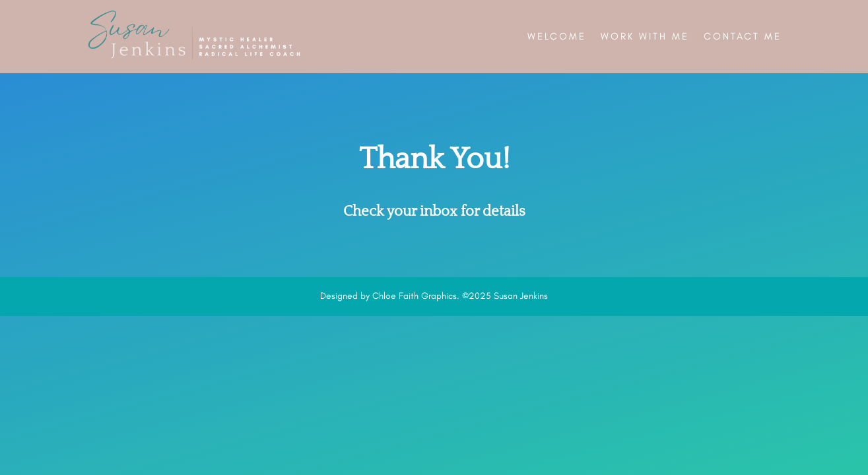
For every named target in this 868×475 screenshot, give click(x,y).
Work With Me (645, 36)
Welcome (557, 36)
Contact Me (743, 36)
